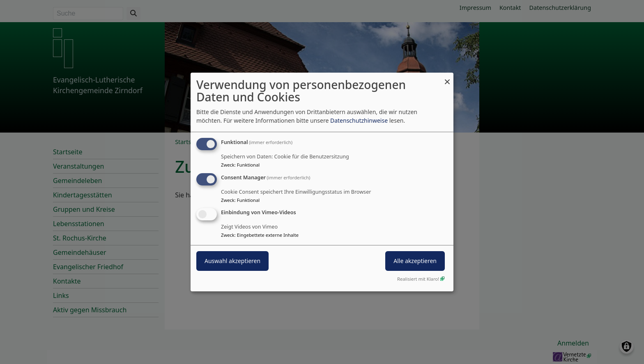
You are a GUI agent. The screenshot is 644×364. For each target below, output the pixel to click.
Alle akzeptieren (415, 261)
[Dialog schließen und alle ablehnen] (447, 78)
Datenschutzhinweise (359, 120)
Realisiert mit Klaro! (418, 279)
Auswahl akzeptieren (232, 261)
